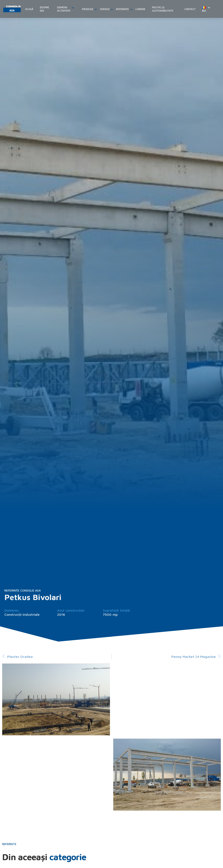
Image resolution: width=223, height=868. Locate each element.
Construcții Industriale (22, 614)
